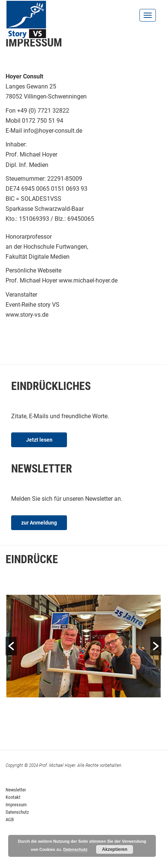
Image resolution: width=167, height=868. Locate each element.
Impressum (16, 805)
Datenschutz (17, 812)
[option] (83, 646)
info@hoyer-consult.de (53, 131)
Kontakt (13, 797)
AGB (10, 819)
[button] (11, 646)
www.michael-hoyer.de (88, 280)
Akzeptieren (115, 849)
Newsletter (16, 790)
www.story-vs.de (27, 315)
